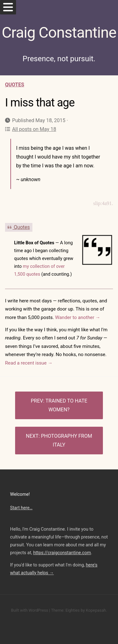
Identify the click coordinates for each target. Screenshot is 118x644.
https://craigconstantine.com (62, 553)
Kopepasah (96, 610)
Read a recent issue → (29, 363)
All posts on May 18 (31, 129)
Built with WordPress (30, 610)
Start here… (21, 508)
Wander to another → (78, 317)
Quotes (15, 85)
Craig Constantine (59, 32)
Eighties (73, 610)
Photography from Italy (66, 440)
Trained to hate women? (66, 405)
